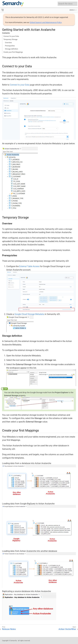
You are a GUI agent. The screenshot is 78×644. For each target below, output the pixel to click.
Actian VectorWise (67, 629)
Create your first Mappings (13, 52)
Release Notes (9, 629)
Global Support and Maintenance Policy (46, 22)
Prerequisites (10, 46)
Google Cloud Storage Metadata (29, 314)
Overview (8, 43)
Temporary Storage (10, 39)
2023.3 (72, 10)
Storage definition (11, 49)
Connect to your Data (11, 36)
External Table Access (29, 266)
